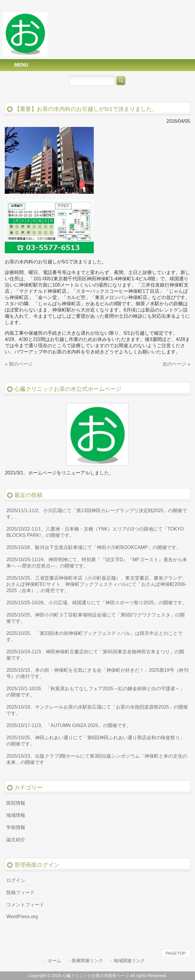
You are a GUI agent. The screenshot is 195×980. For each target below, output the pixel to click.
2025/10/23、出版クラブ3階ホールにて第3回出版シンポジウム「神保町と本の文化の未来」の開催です (97, 759)
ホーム (54, 961)
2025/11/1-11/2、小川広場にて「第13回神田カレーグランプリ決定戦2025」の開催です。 (97, 514)
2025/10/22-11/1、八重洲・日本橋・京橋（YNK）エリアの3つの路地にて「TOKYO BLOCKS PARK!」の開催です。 (95, 532)
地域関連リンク (129, 961)
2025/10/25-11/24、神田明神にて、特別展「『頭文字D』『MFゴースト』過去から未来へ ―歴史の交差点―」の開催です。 (96, 563)
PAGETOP (176, 953)
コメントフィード (25, 905)
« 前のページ (19, 364)
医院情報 (16, 803)
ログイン (16, 880)
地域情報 (16, 815)
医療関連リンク (87, 961)
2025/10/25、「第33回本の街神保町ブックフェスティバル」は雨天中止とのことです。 (94, 636)
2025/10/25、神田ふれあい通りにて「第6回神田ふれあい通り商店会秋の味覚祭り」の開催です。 (95, 741)
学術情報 (16, 827)
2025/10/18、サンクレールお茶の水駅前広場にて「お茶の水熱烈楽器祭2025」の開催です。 (97, 710)
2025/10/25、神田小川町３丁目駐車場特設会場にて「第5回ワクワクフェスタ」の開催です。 (95, 618)
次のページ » (176, 364)
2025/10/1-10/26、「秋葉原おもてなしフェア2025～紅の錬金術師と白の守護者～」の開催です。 (95, 692)
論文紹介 (16, 840)
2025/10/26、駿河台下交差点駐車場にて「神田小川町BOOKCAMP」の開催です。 (94, 547)
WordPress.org (22, 917)
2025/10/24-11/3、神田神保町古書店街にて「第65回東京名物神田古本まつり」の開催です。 (95, 655)
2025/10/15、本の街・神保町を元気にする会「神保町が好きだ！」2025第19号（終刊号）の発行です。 (97, 673)
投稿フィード (20, 892)
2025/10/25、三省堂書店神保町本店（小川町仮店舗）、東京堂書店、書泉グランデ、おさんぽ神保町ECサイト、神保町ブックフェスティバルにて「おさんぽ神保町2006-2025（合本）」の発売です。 (96, 584)
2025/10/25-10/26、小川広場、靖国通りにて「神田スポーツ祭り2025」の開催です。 (97, 603)
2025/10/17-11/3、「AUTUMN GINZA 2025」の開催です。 (69, 725)
